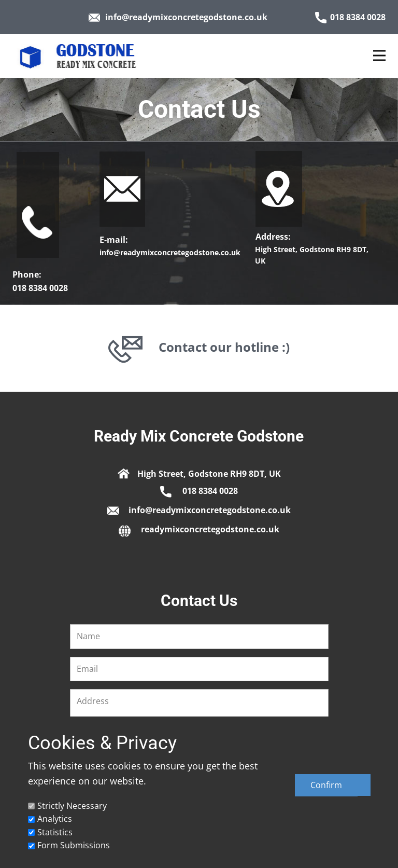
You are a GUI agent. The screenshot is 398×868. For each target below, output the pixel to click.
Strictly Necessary (72, 806)
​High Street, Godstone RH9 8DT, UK (199, 473)
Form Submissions (74, 845)
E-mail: (115, 240)
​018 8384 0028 (199, 491)
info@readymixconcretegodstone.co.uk (178, 17)
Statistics (55, 832)
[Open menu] (379, 56)
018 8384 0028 (350, 17)
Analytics (55, 819)
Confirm (326, 785)
